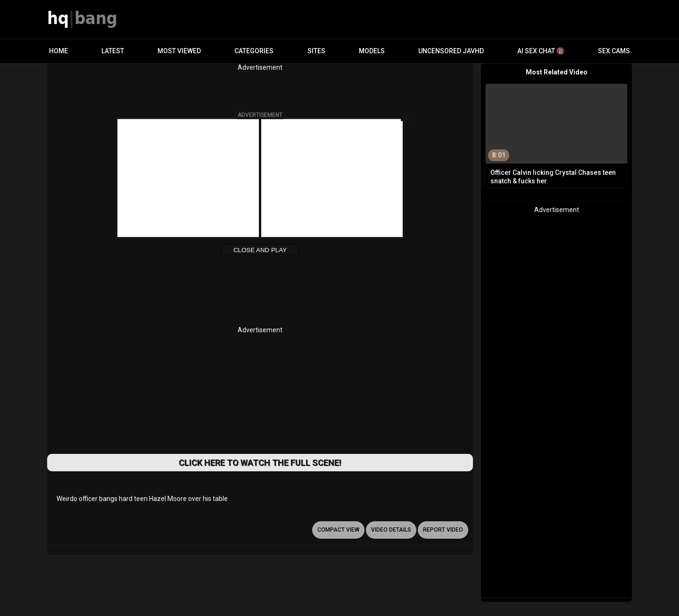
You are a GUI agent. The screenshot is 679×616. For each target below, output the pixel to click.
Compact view (338, 530)
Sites (316, 51)
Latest (113, 51)
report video (443, 530)
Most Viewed (179, 51)
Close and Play (260, 250)
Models (372, 51)
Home (58, 51)
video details (391, 530)
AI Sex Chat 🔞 (541, 51)
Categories (254, 51)
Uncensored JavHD (451, 51)
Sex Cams (614, 51)
